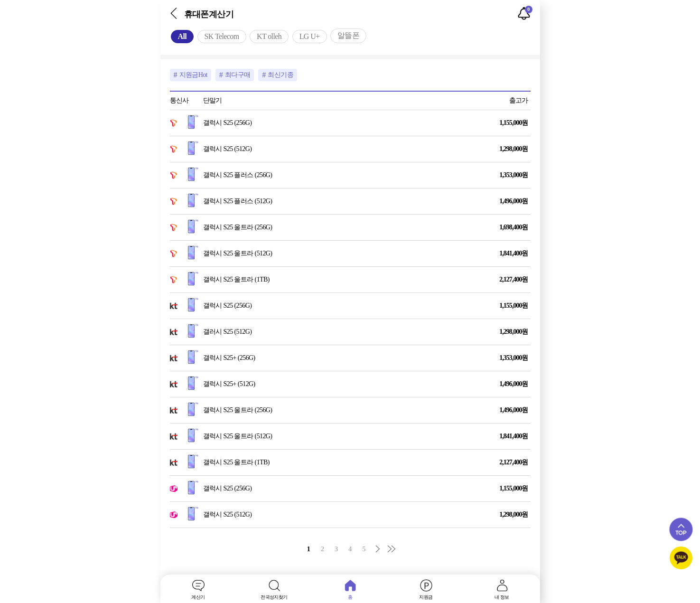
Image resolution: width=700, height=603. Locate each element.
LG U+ (310, 36)
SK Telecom (222, 36)
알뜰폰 (348, 35)
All (182, 36)
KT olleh (269, 36)
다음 (378, 549)
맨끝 (392, 549)
